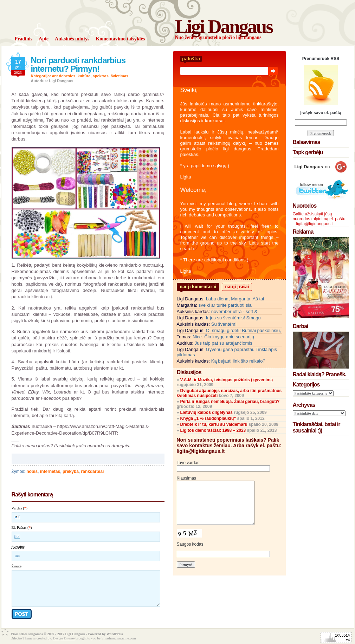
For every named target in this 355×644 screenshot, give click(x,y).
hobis (32, 471)
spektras (101, 76)
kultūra (84, 76)
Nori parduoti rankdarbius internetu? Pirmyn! (78, 64)
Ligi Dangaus (224, 27)
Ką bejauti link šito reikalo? (238, 361)
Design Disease (64, 638)
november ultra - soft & (234, 311)
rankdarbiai (93, 471)
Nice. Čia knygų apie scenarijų (223, 337)
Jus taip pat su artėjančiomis (224, 343)
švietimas (120, 76)
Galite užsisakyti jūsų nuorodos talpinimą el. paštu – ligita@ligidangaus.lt (319, 219)
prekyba (71, 471)
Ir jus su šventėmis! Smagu (233, 318)
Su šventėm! (224, 324)
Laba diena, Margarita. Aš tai (235, 299)
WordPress (115, 634)
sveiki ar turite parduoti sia (225, 305)
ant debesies (64, 76)
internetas (50, 471)
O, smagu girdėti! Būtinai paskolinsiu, (244, 330)
